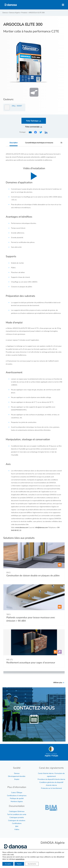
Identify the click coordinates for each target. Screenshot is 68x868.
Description (14, 143)
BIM (17, 826)
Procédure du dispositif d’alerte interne (51, 779)
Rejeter (19, 864)
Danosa (17, 773)
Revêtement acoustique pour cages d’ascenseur (31, 663)
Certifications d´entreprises (17, 796)
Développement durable (17, 776)
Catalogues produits (17, 817)
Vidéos (17, 829)
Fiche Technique (32, 121)
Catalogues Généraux (17, 811)
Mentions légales (17, 801)
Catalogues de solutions (17, 821)
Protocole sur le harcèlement (51, 788)
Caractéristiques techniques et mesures (39, 143)
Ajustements (32, 864)
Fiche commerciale (32, 127)
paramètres (20, 859)
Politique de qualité (17, 798)
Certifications (17, 823)
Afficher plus (59, 683)
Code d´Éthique (17, 793)
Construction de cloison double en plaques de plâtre (33, 576)
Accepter (8, 864)
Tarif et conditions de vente (17, 814)
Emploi (17, 779)
